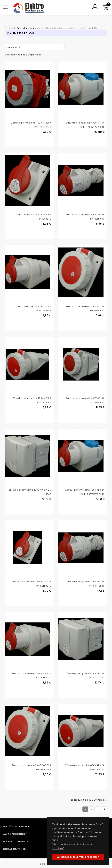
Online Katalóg (21, 33)
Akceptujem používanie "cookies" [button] (78, 857)
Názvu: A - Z (35, 47)
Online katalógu (25, 28)
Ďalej (104, 809)
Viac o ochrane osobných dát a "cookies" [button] (72, 846)
